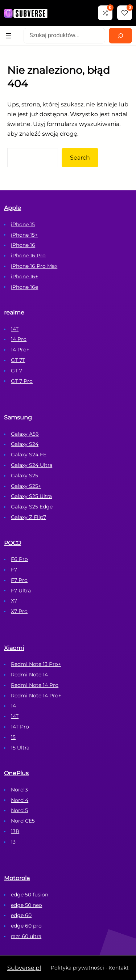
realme (14, 312)
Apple (13, 208)
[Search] (120, 36)
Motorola (17, 878)
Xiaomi (14, 648)
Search (80, 158)
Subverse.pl (24, 968)
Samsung (18, 417)
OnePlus (16, 773)
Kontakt (119, 968)
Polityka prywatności (77, 968)
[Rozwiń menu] (8, 36)
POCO (13, 543)
